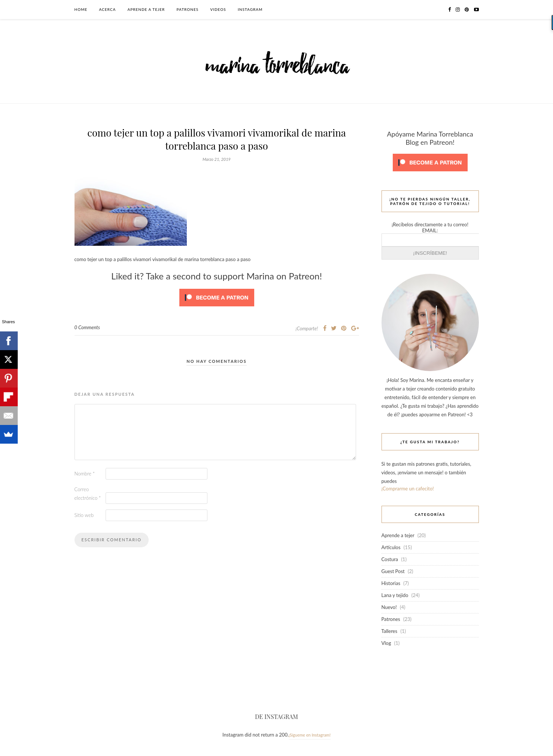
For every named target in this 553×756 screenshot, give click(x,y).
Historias (391, 583)
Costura (390, 559)
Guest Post (393, 571)
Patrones (188, 9)
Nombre (85, 474)
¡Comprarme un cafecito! (408, 489)
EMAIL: (430, 230)
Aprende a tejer (146, 9)
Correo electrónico (88, 494)
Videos (218, 9)
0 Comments (87, 327)
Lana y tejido (395, 595)
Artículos (391, 547)
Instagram (250, 9)
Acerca (108, 9)
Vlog (386, 643)
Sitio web (84, 515)
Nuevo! (389, 607)
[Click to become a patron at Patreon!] (217, 308)
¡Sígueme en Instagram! (310, 735)
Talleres (390, 631)
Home (81, 9)
